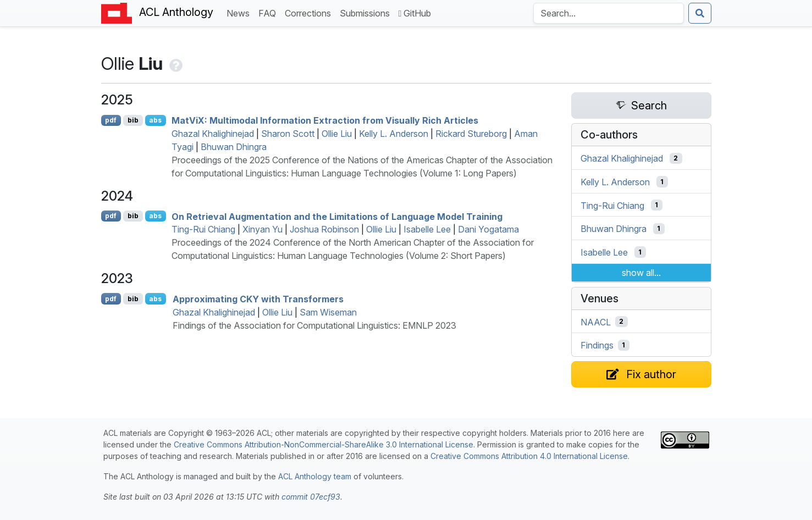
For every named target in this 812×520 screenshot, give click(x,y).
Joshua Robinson (324, 229)
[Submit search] (700, 13)
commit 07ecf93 (311, 497)
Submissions (367, 12)
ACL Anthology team (315, 476)
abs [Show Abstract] (155, 120)
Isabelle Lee (427, 229)
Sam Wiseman (328, 312)
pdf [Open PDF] (111, 120)
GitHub (415, 13)
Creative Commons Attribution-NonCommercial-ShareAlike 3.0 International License (324, 444)
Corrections (310, 12)
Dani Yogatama (488, 229)
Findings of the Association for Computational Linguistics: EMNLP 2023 (314, 325)
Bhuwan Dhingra (234, 147)
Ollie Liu (337, 134)
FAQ (269, 12)
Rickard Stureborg (471, 134)
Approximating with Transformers (258, 299)
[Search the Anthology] (609, 13)
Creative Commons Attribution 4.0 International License (529, 456)
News (240, 12)
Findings (597, 345)
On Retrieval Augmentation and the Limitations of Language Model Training (337, 216)
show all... (641, 273)
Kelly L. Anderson (394, 134)
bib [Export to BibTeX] (133, 120)
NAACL (596, 322)
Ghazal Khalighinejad (213, 134)
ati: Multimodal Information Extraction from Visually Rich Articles (325, 120)
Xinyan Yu (263, 229)
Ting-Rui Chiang (203, 229)
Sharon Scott (288, 134)
